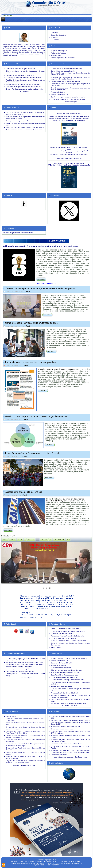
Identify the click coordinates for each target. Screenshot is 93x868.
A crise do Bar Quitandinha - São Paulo (65, 693)
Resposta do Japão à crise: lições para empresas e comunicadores (70, 85)
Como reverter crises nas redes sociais (65, 677)
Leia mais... (41, 279)
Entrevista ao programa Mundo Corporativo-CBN (68, 631)
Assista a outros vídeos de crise (24, 766)
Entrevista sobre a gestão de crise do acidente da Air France (70, 736)
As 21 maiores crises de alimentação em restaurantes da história (70, 683)
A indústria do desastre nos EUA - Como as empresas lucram (25, 753)
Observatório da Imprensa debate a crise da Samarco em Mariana (25, 741)
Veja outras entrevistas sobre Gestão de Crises (70, 757)
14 (46, 539)
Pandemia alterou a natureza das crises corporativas (31, 362)
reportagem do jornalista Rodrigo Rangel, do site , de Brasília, (65, 500)
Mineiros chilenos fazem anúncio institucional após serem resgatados (25, 757)
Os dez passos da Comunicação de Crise (65, 81)
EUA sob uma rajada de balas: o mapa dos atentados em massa (70, 690)
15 (50, 539)
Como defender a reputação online (63, 71)
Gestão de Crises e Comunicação (69, 113)
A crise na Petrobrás (58, 92)
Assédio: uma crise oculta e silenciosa (24, 492)
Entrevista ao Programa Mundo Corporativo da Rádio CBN (70, 717)
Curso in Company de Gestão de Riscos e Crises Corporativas (70, 644)
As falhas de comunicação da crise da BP (20, 75)
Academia (54, 37)
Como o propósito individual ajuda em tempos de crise (31, 323)
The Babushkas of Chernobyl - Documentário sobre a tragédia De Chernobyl (25, 736)
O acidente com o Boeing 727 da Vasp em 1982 (68, 680)
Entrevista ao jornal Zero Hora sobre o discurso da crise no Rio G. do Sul (70, 741)
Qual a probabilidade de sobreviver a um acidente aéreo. (70, 700)
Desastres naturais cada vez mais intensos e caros (70, 89)
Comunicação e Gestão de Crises (63, 58)
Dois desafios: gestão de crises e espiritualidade (23, 84)
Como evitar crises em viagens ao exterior (21, 69)
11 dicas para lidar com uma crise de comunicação (24, 78)
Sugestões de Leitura (58, 35)
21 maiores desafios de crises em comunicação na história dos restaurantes (70, 696)
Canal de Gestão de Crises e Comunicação (66, 629)
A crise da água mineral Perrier (62, 686)
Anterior (12, 539)
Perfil (54, 860)
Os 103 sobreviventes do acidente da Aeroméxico (68, 703)
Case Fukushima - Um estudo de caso (64, 675)
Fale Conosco (41, 860)
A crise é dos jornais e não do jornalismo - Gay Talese (25, 662)
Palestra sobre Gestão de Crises (62, 633)
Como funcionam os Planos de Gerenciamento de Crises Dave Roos (70, 74)
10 (29, 539)
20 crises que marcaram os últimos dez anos (67, 670)
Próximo (61, 539)
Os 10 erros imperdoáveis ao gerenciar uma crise (68, 97)
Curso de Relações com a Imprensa (64, 638)
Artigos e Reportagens (59, 51)
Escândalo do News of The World (63, 663)
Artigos (49, 860)
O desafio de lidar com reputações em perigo (67, 69)
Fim (68, 539)
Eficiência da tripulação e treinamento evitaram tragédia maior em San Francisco (70, 78)
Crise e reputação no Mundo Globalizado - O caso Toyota (25, 72)
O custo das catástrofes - (60, 88)
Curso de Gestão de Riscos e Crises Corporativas (68, 641)
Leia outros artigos (70, 102)
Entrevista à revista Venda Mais (62, 729)
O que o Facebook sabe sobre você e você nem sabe (25, 89)
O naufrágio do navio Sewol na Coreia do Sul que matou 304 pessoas (25, 728)
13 (42, 539)
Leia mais (25, 91)
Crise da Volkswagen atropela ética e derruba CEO (24, 87)
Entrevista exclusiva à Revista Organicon (65, 726)
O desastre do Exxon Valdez (61, 668)
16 (55, 539)
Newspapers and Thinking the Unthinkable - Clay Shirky (25, 675)
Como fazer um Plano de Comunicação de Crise (68, 99)
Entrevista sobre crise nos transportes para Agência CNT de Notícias (70, 732)
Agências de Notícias (58, 53)
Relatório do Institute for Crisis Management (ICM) (57, 369)
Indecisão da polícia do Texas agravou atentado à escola (33, 453)
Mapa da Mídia (56, 55)
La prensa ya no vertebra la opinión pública (21, 669)
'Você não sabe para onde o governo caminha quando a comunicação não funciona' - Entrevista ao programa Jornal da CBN (70, 722)
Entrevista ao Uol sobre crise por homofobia (66, 744)
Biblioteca (54, 33)
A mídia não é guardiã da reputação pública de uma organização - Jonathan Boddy (25, 659)
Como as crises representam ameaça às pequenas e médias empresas (40, 288)
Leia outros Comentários (47, 284)
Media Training (56, 647)
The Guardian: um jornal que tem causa (20, 671)
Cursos (56, 40)
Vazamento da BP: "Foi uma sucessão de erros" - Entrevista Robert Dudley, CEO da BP (25, 666)
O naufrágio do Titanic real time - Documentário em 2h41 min (25, 749)
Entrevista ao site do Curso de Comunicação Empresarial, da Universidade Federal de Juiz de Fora (70, 751)
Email (28, 292)
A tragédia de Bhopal (58, 665)
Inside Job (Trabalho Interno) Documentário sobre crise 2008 (25, 724)
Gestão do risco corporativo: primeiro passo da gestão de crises (36, 416)
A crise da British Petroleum (61, 94)
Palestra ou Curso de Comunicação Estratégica (68, 636)
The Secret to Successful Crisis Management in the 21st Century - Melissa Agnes (25, 745)
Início (5, 539)
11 (33, 539)
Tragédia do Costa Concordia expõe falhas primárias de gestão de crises (25, 81)
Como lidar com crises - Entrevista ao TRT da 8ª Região (70, 747)
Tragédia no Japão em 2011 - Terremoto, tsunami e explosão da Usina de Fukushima (25, 762)
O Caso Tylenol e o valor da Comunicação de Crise (69, 658)
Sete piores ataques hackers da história (65, 673)
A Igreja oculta (11, 716)
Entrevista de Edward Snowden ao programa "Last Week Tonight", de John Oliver (25, 732)
